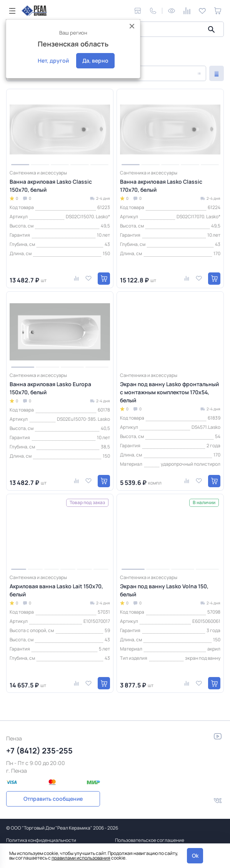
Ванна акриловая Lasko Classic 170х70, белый (161, 186)
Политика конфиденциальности (41, 840)
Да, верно (95, 61)
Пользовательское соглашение (150, 840)
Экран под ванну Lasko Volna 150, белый (164, 590)
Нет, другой (53, 61)
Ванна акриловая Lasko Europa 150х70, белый (50, 388)
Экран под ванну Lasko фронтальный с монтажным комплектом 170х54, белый (169, 392)
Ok (195, 856)
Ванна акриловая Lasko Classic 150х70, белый (51, 186)
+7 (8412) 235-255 (39, 751)
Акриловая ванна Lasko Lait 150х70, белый (56, 590)
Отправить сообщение (53, 799)
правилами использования (81, 858)
